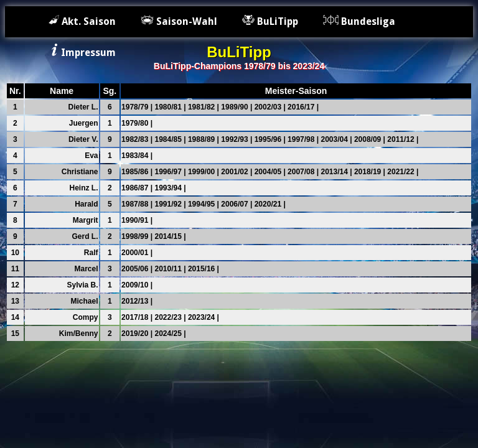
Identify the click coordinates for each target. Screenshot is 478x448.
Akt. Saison (82, 21)
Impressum (82, 53)
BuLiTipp (270, 21)
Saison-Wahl (179, 21)
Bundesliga (359, 21)
